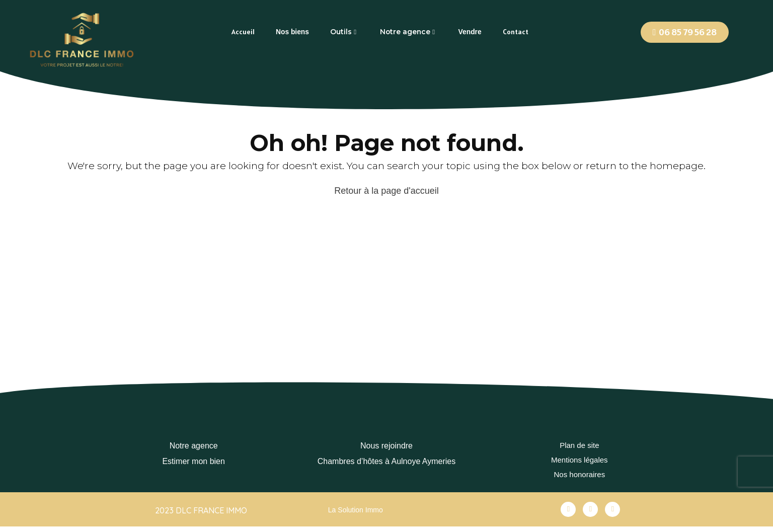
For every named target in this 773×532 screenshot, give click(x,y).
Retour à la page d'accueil (386, 191)
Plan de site (580, 446)
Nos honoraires (579, 477)
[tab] (243, 32)
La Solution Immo (356, 513)
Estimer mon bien (194, 461)
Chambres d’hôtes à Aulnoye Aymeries (387, 461)
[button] (685, 32)
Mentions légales (579, 461)
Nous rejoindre (386, 446)
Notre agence (194, 446)
